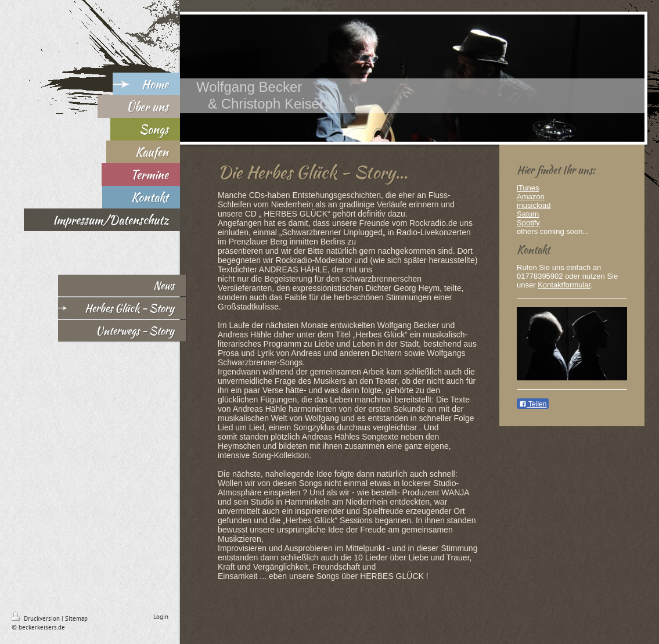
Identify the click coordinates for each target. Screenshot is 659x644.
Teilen (533, 404)
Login (161, 617)
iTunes (528, 188)
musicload (534, 205)
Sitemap (76, 618)
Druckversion (37, 618)
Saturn (528, 214)
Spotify (528, 223)
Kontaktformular (564, 285)
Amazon (531, 197)
